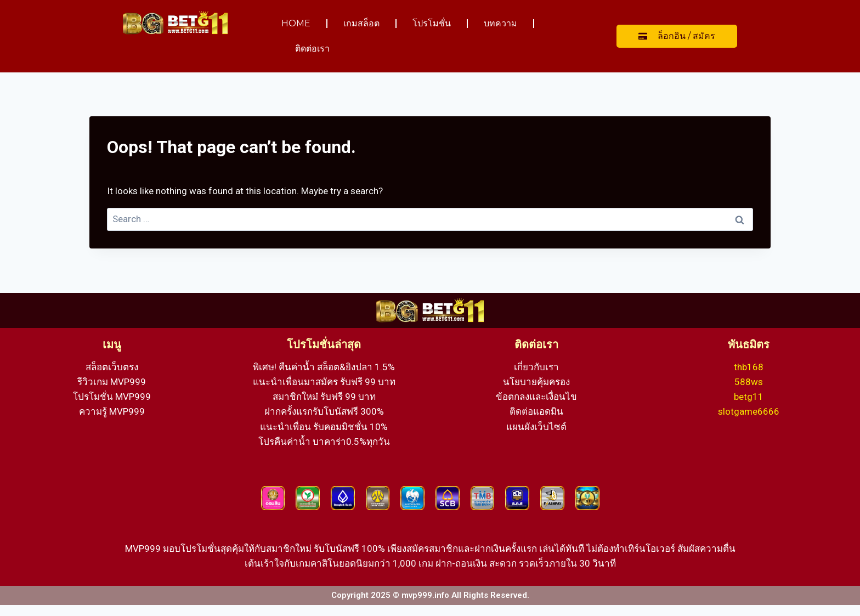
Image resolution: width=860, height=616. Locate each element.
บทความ (500, 23)
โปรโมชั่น (432, 23)
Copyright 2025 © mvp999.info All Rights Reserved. (430, 595)
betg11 (749, 397)
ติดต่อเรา (312, 49)
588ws (749, 382)
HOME (296, 23)
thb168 (749, 367)
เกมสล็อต (361, 23)
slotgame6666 (749, 411)
